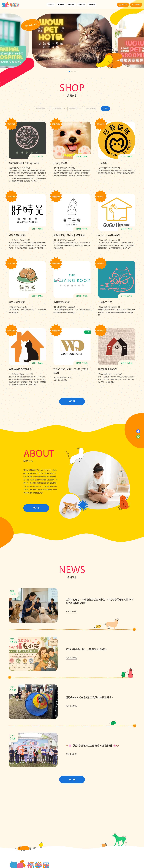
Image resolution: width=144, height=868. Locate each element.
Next (78, 71)
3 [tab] (75, 71)
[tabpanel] (72, 41)
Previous (66, 71)
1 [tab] (69, 71)
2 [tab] (72, 71)
